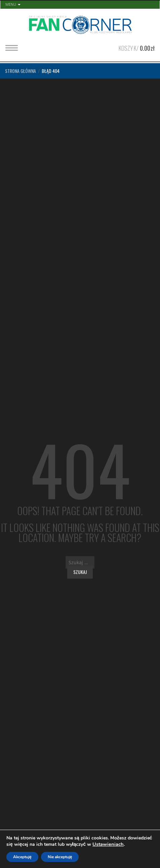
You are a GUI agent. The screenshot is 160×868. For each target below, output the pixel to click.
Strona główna (21, 71)
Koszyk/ (136, 48)
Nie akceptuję (60, 857)
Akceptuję (22, 857)
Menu (13, 4)
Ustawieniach (108, 844)
